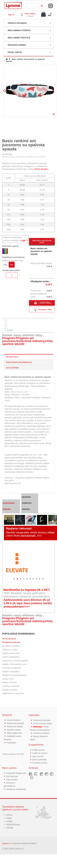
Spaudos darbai (14, 730)
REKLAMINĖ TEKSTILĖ (19, 38)
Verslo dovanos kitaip (43, 723)
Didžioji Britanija (13, 824)
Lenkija (9, 821)
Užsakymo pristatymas (16, 789)
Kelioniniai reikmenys (31, 341)
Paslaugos (12, 743)
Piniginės (9, 338)
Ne (12, 265)
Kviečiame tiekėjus (42, 733)
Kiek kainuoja (12, 776)
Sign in (11, 15)
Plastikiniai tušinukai (11, 642)
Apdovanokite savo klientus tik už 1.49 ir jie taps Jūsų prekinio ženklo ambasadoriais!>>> (28, 603)
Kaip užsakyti (12, 779)
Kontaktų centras (40, 763)
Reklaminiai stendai (16, 723)
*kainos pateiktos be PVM (13, 754)
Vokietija (10, 828)
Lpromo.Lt (6, 843)
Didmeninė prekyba (42, 720)
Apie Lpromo (38, 756)
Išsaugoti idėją (42, 310)
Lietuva (9, 815)
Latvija (9, 818)
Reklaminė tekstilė (15, 726)
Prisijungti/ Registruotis (16, 773)
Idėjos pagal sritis (15, 733)
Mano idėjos (30, 14)
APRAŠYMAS (12, 357)
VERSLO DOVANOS (17, 23)
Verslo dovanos (9, 639)
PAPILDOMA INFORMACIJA (19, 362)
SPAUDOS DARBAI (17, 45)
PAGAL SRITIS (15, 52)
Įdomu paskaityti (40, 759)
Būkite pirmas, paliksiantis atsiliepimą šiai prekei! (24, 157)
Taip (5, 265)
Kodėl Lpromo (39, 750)
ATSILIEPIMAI (12, 368)
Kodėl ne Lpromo (40, 753)
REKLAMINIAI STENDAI (19, 30)
